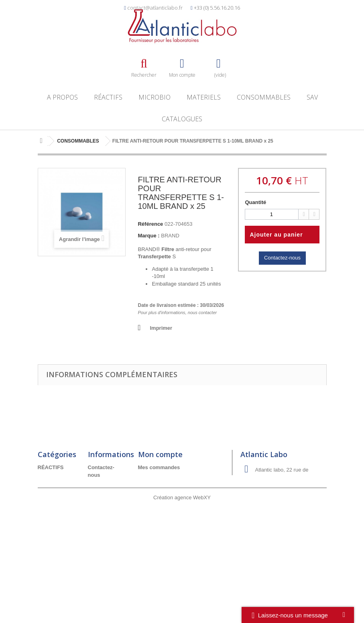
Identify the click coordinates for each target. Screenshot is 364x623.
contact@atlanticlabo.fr (155, 8)
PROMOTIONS (56, 510)
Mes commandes (159, 467)
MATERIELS (204, 97)
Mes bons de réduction (167, 499)
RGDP (96, 561)
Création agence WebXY (182, 601)
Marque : (148, 236)
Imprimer (161, 328)
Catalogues (182, 119)
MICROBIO (155, 97)
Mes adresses (155, 478)
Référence (150, 224)
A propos (62, 97)
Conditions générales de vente (104, 511)
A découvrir (52, 521)
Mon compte (160, 454)
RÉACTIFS (108, 97)
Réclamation (103, 540)
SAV (312, 97)
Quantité (255, 202)
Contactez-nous (282, 258)
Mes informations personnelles (176, 489)
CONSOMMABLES (264, 97)
